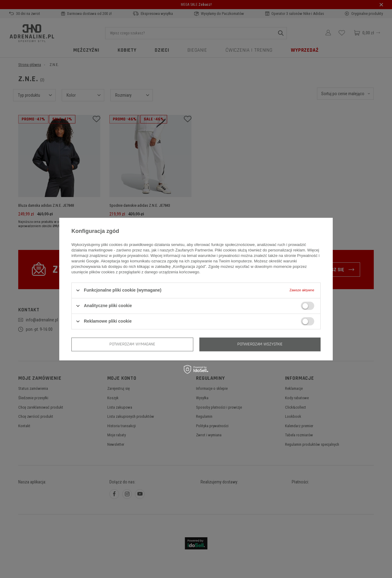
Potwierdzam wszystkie (260, 344)
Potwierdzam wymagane (132, 344)
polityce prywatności (131, 256)
